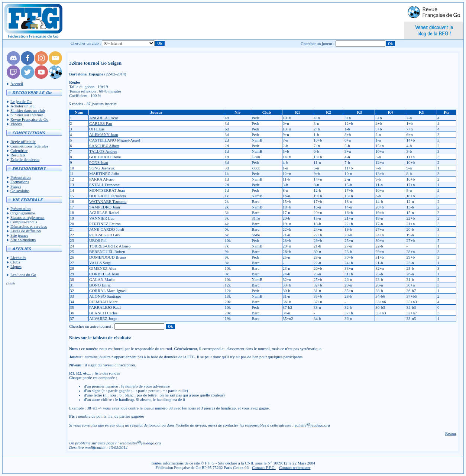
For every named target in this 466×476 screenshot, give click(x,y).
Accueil (17, 84)
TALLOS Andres (103, 151)
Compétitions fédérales (29, 146)
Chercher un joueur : (318, 43)
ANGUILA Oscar (104, 118)
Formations (20, 182)
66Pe (256, 235)
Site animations (23, 240)
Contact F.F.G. (264, 467)
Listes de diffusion (26, 231)
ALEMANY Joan (104, 135)
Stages (16, 186)
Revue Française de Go (29, 119)
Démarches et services (29, 226)
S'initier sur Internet (27, 115)
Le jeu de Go (21, 101)
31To (256, 218)
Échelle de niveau (25, 159)
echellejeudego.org (312, 425)
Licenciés (18, 258)
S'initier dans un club (28, 110)
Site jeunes (19, 235)
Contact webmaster (295, 467)
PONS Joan (99, 162)
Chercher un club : (86, 43)
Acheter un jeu (22, 106)
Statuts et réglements (27, 217)
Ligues (16, 266)
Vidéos (16, 124)
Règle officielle (23, 142)
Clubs (15, 262)
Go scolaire (20, 191)
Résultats (18, 155)
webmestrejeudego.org (140, 443)
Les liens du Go (23, 275)
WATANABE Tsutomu (108, 201)
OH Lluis (97, 129)
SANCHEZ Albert (104, 146)
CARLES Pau (101, 123)
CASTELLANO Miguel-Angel (115, 140)
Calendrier (19, 150)
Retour (451, 433)
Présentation (20, 177)
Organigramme (23, 213)
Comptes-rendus (24, 222)
